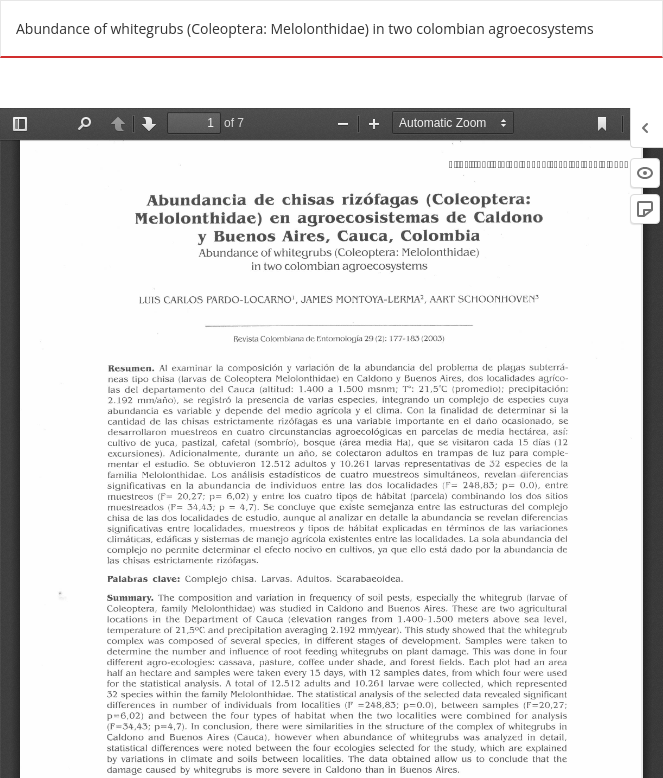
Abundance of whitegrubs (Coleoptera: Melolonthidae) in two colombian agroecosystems (305, 28)
